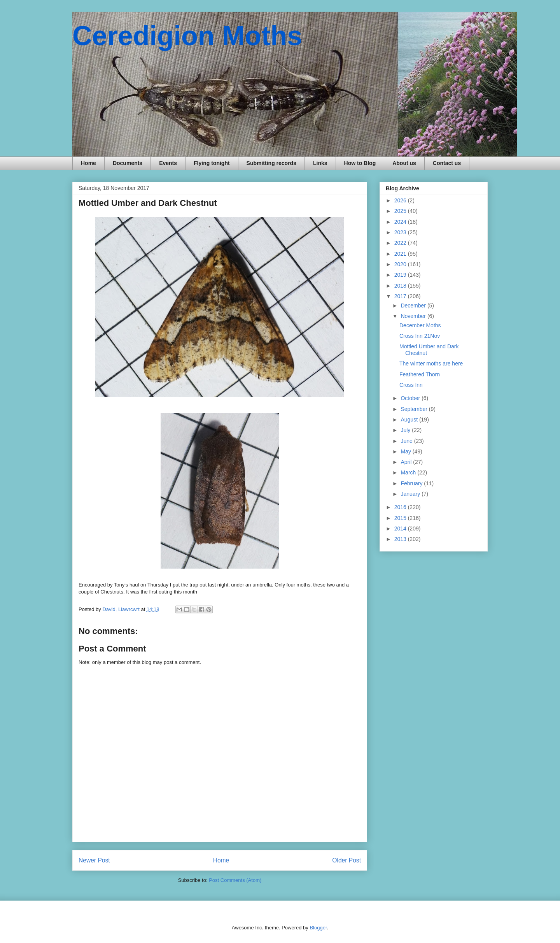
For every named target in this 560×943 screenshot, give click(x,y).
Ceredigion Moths (187, 36)
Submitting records (271, 163)
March (409, 472)
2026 (401, 200)
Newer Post (94, 860)
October (411, 398)
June (407, 441)
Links (320, 163)
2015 (401, 518)
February (412, 483)
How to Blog (360, 163)
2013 (401, 539)
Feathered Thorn (420, 374)
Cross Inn (411, 385)
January (411, 494)
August (410, 420)
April (407, 462)
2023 (401, 232)
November (414, 316)
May (406, 451)
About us (404, 163)
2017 (401, 296)
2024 (401, 222)
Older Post (346, 860)
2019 (401, 275)
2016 (401, 507)
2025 (401, 211)
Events (168, 163)
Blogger (318, 928)
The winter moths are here (431, 364)
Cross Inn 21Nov (420, 336)
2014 (401, 529)
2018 (401, 286)
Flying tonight (212, 163)
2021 (401, 254)
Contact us (447, 163)
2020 (401, 264)
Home (88, 163)
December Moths (420, 325)
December (414, 306)
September (415, 409)
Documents (128, 163)
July (406, 430)
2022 (401, 243)
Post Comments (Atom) (235, 880)
